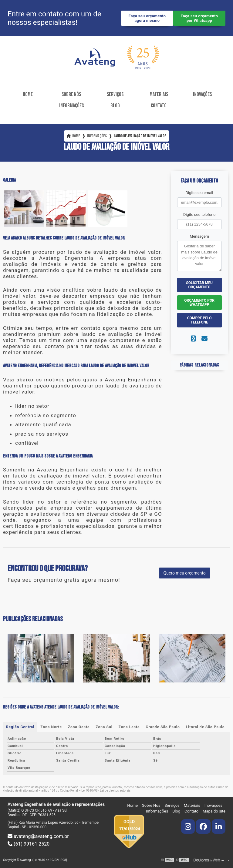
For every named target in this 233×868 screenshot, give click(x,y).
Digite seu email (199, 193)
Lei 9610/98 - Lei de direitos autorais (106, 791)
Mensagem (199, 237)
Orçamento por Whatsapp (199, 303)
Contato (159, 106)
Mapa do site (214, 811)
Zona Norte (51, 727)
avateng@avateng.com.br (38, 836)
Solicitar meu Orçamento (199, 285)
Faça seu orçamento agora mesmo (147, 18)
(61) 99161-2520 (29, 844)
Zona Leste (129, 727)
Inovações (202, 94)
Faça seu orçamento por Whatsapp (199, 18)
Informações (71, 106)
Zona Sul (104, 727)
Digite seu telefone (199, 214)
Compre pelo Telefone (199, 320)
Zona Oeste (79, 727)
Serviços (115, 94)
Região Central (20, 727)
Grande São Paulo (163, 727)
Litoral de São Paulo (205, 727)
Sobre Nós (71, 94)
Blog (115, 106)
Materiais (159, 94)
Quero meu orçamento (185, 573)
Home (28, 94)
